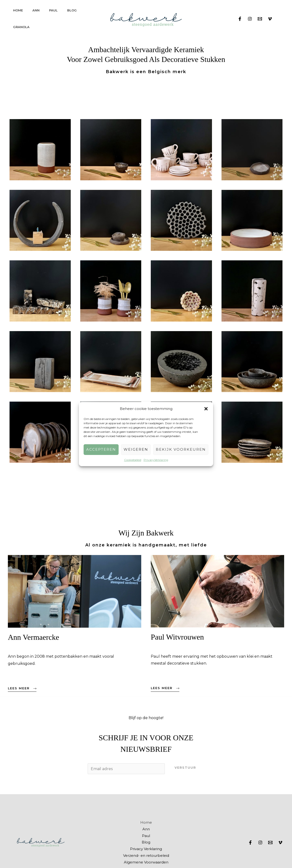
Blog (72, 10)
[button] (206, 409)
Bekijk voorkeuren (181, 449)
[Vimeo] (270, 19)
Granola (21, 27)
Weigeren (136, 449)
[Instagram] (250, 19)
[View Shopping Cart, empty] (280, 18)
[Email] (260, 19)
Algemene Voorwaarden (146, 862)
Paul (53, 10)
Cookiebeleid (133, 460)
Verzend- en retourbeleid (146, 855)
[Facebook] (240, 19)
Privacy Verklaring (146, 849)
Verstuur (185, 767)
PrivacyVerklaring (156, 460)
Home (18, 10)
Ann (36, 10)
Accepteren (101, 449)
